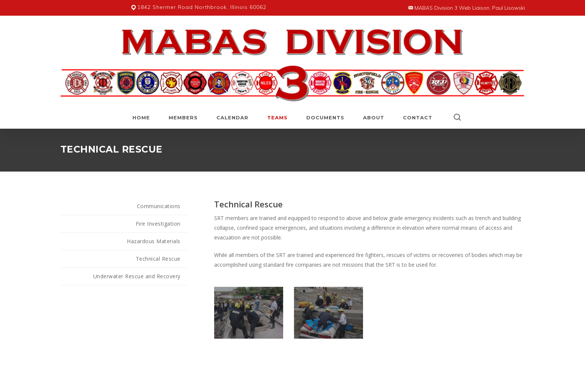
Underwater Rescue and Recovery (137, 276)
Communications (159, 206)
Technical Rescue (158, 259)
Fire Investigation (158, 224)
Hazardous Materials (154, 241)
